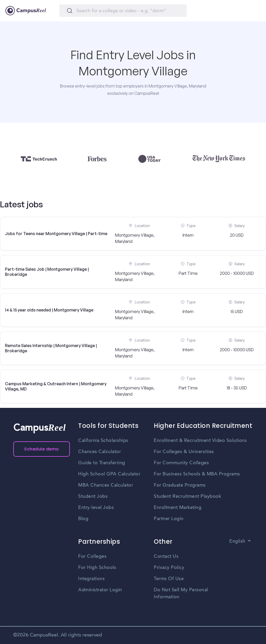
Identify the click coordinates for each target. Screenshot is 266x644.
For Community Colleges (181, 463)
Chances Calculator (99, 452)
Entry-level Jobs (96, 508)
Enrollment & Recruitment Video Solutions (200, 441)
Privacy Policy (169, 568)
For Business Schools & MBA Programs (197, 474)
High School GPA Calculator (109, 474)
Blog (83, 519)
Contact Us (166, 556)
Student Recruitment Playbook (187, 496)
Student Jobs (93, 496)
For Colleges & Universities (184, 452)
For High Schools (97, 568)
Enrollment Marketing (178, 508)
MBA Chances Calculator (106, 485)
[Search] (123, 11)
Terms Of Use (169, 579)
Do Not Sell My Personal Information (181, 593)
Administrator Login (100, 590)
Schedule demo (42, 449)
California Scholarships (103, 441)
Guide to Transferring (102, 463)
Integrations (91, 579)
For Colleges (92, 556)
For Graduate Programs (180, 485)
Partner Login (169, 519)
